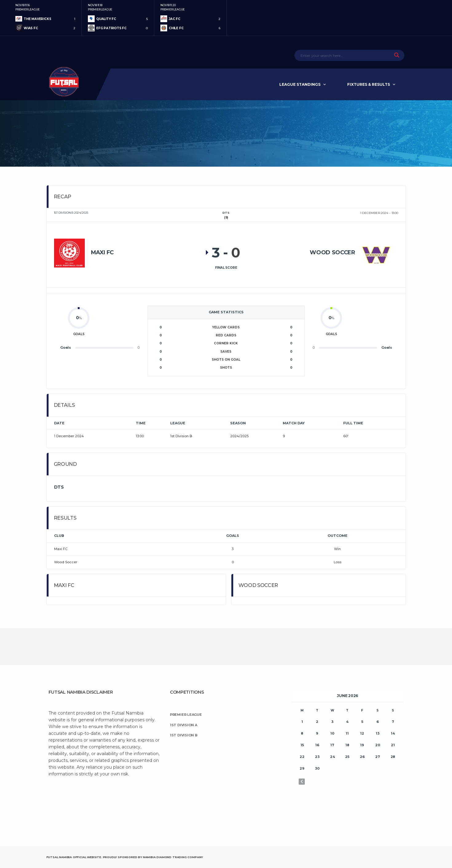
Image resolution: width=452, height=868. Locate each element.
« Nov (302, 782)
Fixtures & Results (369, 84)
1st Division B (184, 735)
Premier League (186, 715)
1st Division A (184, 725)
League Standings (300, 84)
